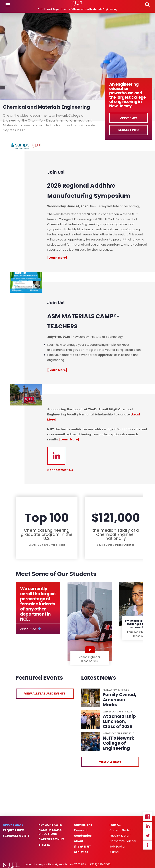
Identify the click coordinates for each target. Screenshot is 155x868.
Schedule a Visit (16, 836)
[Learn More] (69, 439)
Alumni (114, 852)
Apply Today (13, 825)
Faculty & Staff (120, 836)
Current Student (121, 830)
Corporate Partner (123, 841)
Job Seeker (118, 847)
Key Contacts (50, 825)
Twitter (148, 836)
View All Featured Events (45, 694)
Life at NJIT (82, 847)
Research (81, 830)
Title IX (44, 845)
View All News (110, 762)
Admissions (83, 825)
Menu (8, 5)
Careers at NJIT (51, 839)
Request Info (129, 130)
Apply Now (129, 118)
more (148, 845)
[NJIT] (77, 4)
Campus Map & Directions (50, 832)
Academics (83, 836)
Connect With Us (60, 470)
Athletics (81, 852)
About (79, 841)
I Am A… (115, 825)
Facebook (148, 817)
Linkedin (148, 826)
